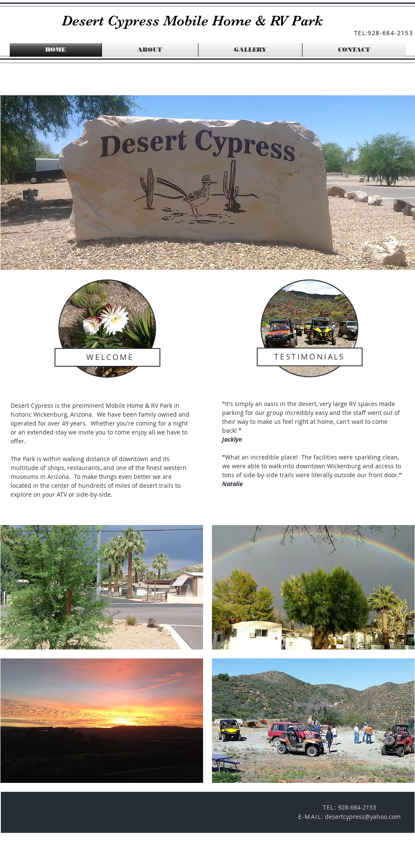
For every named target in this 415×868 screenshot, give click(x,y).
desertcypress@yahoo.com (363, 817)
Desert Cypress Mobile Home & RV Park (192, 21)
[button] (102, 587)
